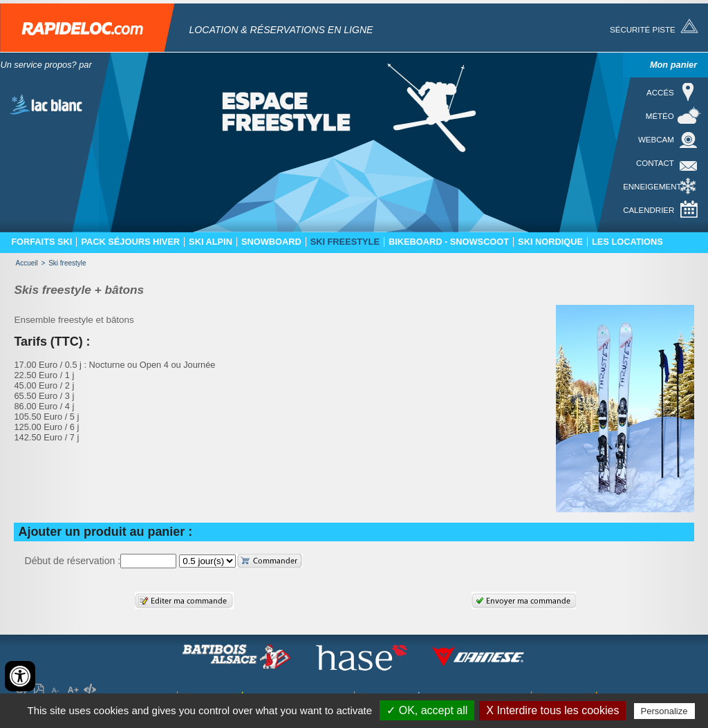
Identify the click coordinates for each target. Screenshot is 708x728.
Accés (660, 93)
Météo (660, 116)
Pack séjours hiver (130, 242)
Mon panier (673, 65)
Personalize (664, 711)
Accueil (26, 263)
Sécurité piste (643, 30)
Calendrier (649, 210)
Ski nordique (550, 242)
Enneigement (652, 187)
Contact (655, 163)
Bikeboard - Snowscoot (449, 242)
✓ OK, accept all (427, 710)
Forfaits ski (41, 242)
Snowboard (271, 242)
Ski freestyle (345, 242)
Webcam (656, 140)
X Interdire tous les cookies (552, 710)
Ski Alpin (211, 242)
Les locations (627, 242)
